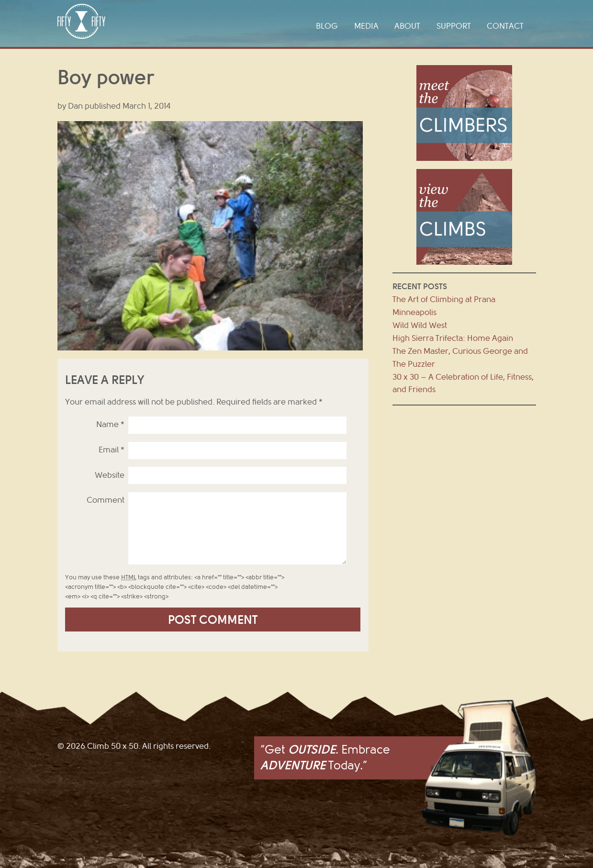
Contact (505, 26)
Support (454, 26)
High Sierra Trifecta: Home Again (453, 338)
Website (110, 475)
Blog (327, 26)
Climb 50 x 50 (81, 21)
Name (110, 424)
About (407, 26)
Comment (106, 500)
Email (112, 450)
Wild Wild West (420, 325)
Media (366, 26)
